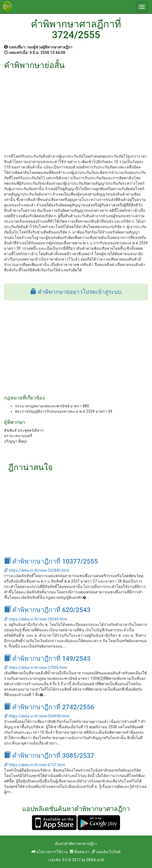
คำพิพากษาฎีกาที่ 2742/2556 (49, 707)
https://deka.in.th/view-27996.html (35, 668)
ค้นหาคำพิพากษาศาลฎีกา (76, 844)
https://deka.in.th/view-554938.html (37, 716)
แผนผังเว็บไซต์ (106, 852)
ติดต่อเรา (80, 852)
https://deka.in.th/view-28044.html (35, 619)
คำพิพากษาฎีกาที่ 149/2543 (47, 659)
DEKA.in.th (95, 860)
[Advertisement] (76, 110)
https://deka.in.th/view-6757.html (35, 765)
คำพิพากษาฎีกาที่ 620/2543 (47, 610)
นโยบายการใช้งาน (50, 852)
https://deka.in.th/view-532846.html (37, 570)
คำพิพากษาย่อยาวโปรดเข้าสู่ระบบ (76, 292)
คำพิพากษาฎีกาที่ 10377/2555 (51, 561)
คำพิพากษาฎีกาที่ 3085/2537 (49, 756)
